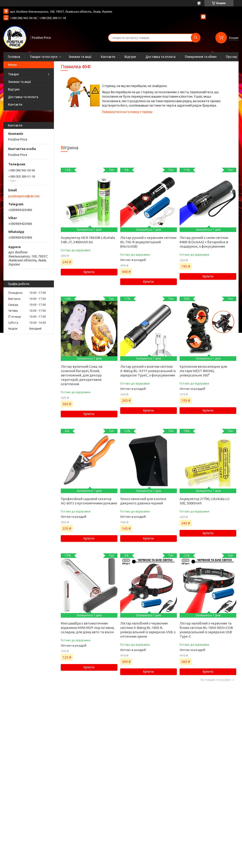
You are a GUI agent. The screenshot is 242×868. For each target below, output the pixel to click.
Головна (14, 57)
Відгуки (130, 57)
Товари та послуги (43, 57)
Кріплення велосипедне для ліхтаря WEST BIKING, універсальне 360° (203, 371)
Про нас (232, 57)
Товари (13, 74)
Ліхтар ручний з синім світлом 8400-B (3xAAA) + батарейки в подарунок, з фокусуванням (204, 242)
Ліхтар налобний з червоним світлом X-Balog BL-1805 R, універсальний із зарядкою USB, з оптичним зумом (148, 630)
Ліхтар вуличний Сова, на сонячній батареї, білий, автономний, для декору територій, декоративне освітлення (82, 375)
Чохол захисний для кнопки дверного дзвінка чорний (143, 501)
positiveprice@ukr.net (24, 196)
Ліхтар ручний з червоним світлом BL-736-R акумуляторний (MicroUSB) (148, 242)
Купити (89, 272)
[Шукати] (196, 38)
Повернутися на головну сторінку (127, 112)
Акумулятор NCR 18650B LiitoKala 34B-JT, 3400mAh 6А (88, 240)
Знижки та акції (80, 57)
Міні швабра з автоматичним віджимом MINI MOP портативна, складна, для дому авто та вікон (88, 628)
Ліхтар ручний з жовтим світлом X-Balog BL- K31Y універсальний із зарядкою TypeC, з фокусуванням (148, 371)
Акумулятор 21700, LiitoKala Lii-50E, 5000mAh (205, 501)
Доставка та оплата (160, 57)
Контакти (108, 57)
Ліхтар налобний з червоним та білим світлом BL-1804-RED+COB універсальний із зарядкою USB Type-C (206, 630)
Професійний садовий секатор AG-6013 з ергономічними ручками (89, 501)
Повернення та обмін (201, 57)
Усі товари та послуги (215, 680)
